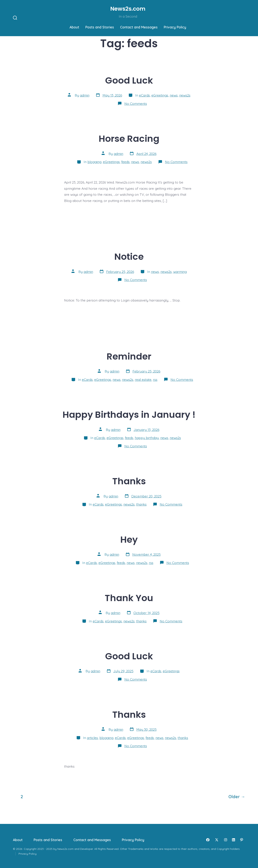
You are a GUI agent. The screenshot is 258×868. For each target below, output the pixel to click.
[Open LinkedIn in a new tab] (233, 840)
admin (85, 95)
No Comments (136, 103)
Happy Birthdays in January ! (129, 415)
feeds (125, 162)
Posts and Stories (100, 27)
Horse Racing (129, 139)
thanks (141, 504)
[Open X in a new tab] (217, 840)
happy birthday (147, 438)
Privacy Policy (175, 27)
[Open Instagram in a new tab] (226, 840)
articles (92, 738)
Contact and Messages (139, 27)
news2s (185, 95)
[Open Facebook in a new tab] (208, 840)
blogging (94, 162)
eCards (144, 95)
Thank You (129, 598)
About (74, 27)
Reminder (129, 356)
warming (180, 272)
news (174, 95)
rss (155, 379)
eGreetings (160, 95)
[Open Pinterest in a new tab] (242, 840)
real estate (143, 379)
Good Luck (129, 80)
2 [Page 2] (22, 797)
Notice (129, 257)
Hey (129, 540)
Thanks (129, 481)
